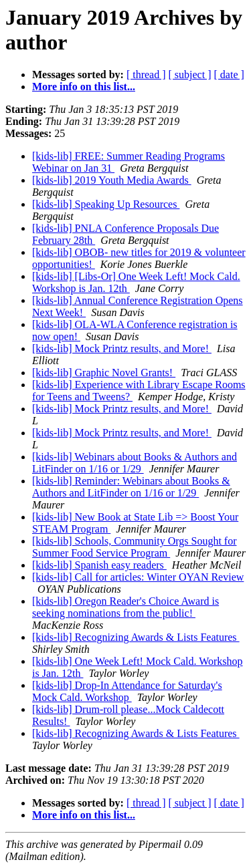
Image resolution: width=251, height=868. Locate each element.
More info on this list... (84, 87)
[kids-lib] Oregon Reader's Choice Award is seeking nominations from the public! (125, 607)
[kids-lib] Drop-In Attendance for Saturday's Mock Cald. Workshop (127, 691)
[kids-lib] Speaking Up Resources (106, 204)
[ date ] (229, 75)
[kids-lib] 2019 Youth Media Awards (112, 180)
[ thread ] (146, 75)
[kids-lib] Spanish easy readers (99, 565)
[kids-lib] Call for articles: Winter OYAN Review (138, 577)
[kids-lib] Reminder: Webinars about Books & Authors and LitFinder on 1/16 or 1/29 (131, 487)
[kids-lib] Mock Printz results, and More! (122, 348)
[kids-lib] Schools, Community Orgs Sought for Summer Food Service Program (135, 547)
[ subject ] (190, 75)
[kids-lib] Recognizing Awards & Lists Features (136, 637)
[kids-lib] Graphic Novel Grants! (104, 373)
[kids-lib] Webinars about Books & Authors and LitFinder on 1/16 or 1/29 (135, 463)
